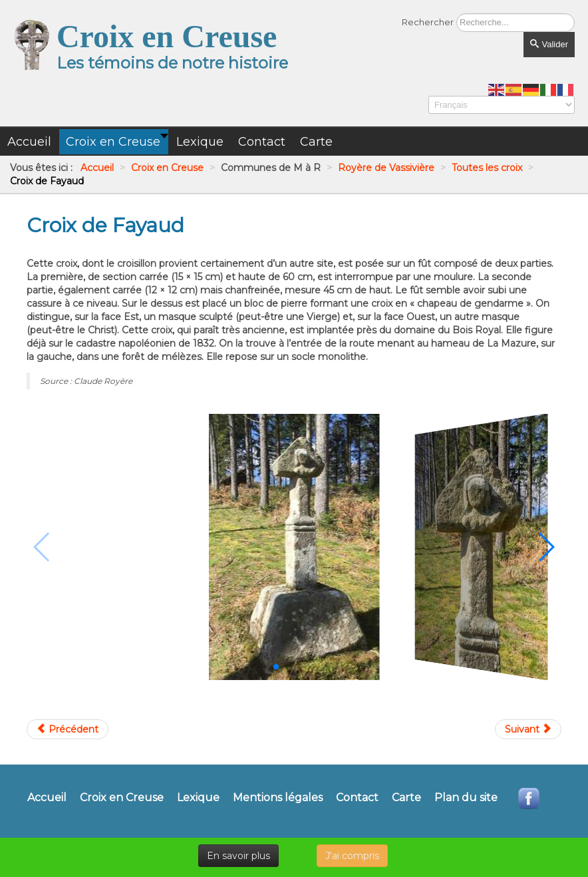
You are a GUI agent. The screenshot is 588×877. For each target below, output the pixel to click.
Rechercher (428, 22)
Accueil (47, 798)
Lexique (198, 798)
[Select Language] (502, 105)
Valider (549, 44)
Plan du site (466, 798)
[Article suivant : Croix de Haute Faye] (528, 729)
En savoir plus (238, 856)
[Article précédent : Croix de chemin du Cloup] (68, 729)
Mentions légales (278, 798)
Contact (357, 798)
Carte (406, 798)
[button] (276, 667)
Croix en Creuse (122, 798)
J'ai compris (352, 856)
